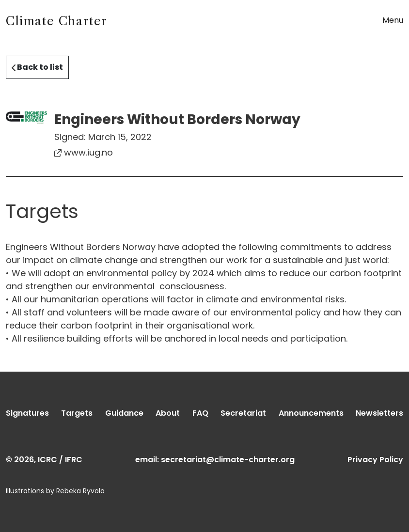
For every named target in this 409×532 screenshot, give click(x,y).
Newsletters (379, 413)
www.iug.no (84, 152)
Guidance (124, 413)
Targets (77, 413)
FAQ (200, 413)
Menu (393, 20)
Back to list (37, 67)
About (168, 413)
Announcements (311, 413)
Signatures (27, 413)
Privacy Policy (375, 460)
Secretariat (243, 413)
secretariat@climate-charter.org (228, 460)
